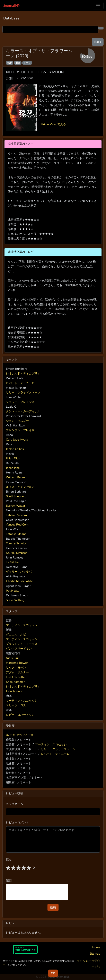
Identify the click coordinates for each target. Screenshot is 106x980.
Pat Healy (12, 591)
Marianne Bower (17, 663)
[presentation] (37, 892)
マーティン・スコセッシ (22, 625)
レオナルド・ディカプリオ (23, 373)
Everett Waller (16, 506)
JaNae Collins (15, 449)
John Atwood (15, 691)
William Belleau (17, 477)
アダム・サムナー (17, 672)
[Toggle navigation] (98, 6)
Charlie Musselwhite (19, 581)
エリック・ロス (16, 705)
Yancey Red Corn (17, 524)
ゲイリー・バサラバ (19, 572)
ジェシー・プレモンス (20, 402)
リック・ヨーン (16, 667)
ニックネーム (15, 804)
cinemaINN (11, 6)
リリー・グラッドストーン (23, 392)
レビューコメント (17, 822)
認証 (9, 881)
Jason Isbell (14, 468)
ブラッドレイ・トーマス (22, 644)
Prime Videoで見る (54, 124)
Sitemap (95, 954)
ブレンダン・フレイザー (22, 430)
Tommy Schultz (16, 543)
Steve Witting (15, 600)
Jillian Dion (13, 458)
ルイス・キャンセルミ (20, 487)
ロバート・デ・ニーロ (20, 383)
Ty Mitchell (13, 562)
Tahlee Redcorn (16, 515)
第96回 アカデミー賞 (20, 735)
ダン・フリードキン (19, 649)
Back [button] (98, 42)
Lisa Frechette (15, 677)
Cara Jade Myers (17, 440)
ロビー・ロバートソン (20, 715)
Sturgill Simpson (17, 553)
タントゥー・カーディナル (23, 411)
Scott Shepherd (16, 496)
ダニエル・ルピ (16, 634)
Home (96, 947)
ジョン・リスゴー (17, 421)
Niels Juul (12, 658)
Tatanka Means (16, 534)
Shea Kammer (15, 682)
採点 (9, 860)
